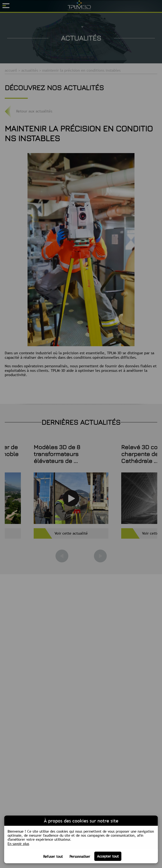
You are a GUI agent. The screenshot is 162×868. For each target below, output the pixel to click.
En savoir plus (18, 844)
